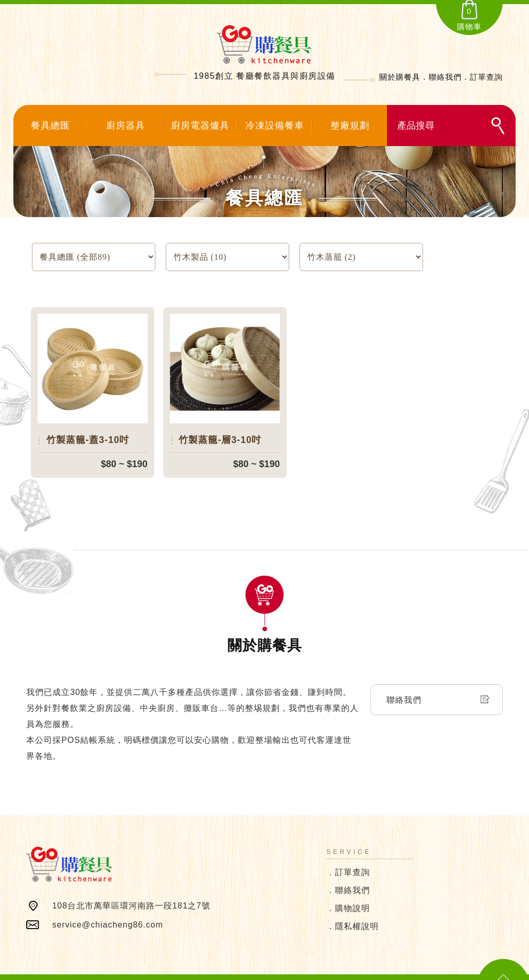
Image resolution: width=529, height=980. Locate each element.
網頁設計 (367, 971)
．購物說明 (348, 895)
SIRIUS (342, 971)
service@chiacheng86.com (107, 911)
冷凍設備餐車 (275, 126)
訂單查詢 (486, 77)
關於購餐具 (400, 77)
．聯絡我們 (348, 877)
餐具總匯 (50, 126)
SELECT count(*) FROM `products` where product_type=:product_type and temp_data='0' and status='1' (227, 257)
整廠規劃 (350, 126)
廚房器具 (126, 126)
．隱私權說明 (352, 913)
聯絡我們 (445, 77)
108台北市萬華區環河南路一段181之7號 (131, 892)
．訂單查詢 (348, 859)
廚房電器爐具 (200, 126)
